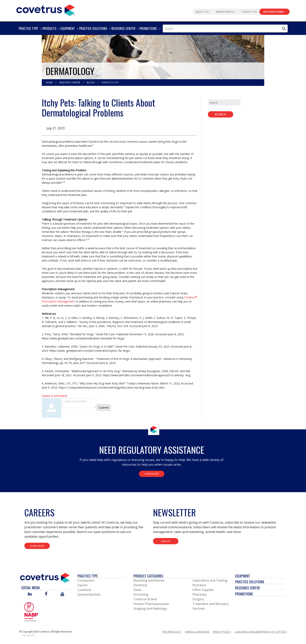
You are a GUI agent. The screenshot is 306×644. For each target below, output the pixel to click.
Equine (82, 585)
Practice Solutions (250, 582)
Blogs (91, 82)
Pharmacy (200, 594)
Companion (86, 580)
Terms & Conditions (197, 632)
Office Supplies (203, 590)
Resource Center (70, 82)
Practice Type (88, 576)
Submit (104, 407)
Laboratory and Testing (210, 580)
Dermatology (110, 82)
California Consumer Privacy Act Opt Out (261, 632)
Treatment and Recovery (210, 604)
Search (221, 114)
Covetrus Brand (145, 599)
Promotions (244, 594)
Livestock (84, 590)
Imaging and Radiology (150, 608)
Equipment (243, 576)
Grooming (141, 594)
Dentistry (140, 585)
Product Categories (148, 576)
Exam (137, 590)
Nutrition (199, 585)
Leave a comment (55, 396)
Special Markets (89, 594)
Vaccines (199, 608)
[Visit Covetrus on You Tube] (62, 594)
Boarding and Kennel (149, 580)
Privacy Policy (222, 632)
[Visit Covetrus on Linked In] (30, 594)
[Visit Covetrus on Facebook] (46, 594)
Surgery (198, 599)
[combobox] (225, 28)
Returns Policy (172, 632)
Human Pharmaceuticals (151, 604)
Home (49, 82)
